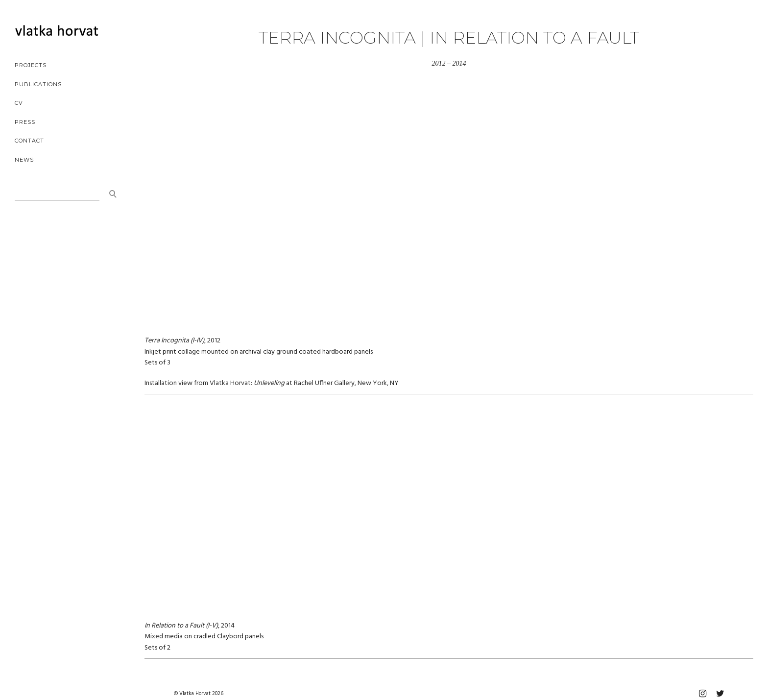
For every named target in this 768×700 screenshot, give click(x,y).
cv (19, 103)
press (25, 122)
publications (38, 84)
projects (31, 65)
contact (29, 141)
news (24, 160)
